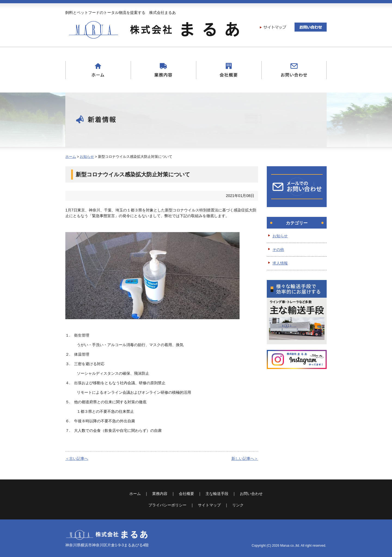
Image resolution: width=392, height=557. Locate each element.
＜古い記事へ (77, 458)
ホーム (71, 157)
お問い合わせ (251, 494)
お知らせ (87, 157)
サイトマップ (209, 505)
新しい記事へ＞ (245, 458)
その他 (278, 250)
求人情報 (280, 263)
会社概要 (186, 494)
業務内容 (160, 494)
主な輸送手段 (217, 494)
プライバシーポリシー (167, 505)
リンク (238, 505)
